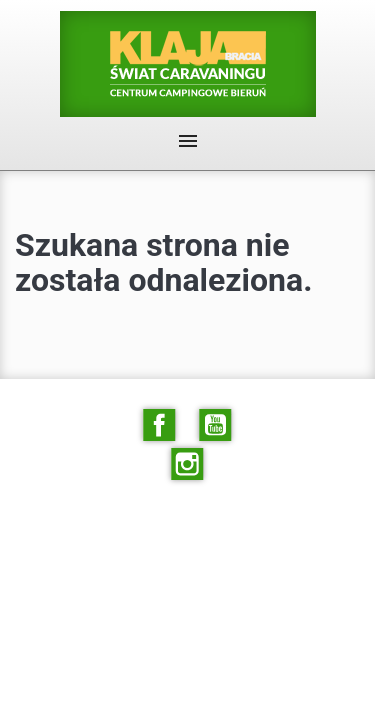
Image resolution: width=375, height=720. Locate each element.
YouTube (216, 425)
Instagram (188, 464)
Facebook (159, 425)
